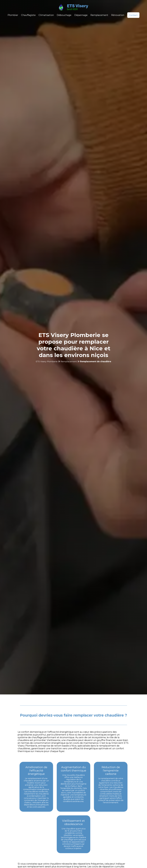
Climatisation (46, 15)
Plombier (13, 15)
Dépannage (81, 15)
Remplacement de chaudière (96, 361)
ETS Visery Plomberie (47, 361)
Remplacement (99, 15)
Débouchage (64, 15)
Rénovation (118, 15)
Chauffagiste (28, 15)
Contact (133, 15)
